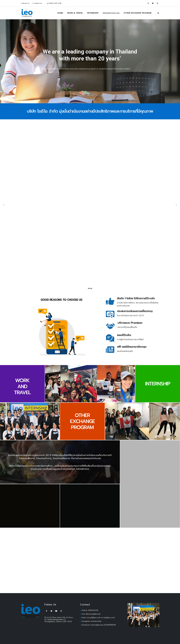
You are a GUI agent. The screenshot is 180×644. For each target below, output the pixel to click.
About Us (25, 3)
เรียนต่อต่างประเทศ (111, 13)
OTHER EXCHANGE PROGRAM (138, 13)
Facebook (46, 611)
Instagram (61, 611)
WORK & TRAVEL (75, 13)
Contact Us (37, 3)
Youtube (56, 611)
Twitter (51, 611)
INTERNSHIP (93, 13)
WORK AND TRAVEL (22, 386)
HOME (60, 13)
